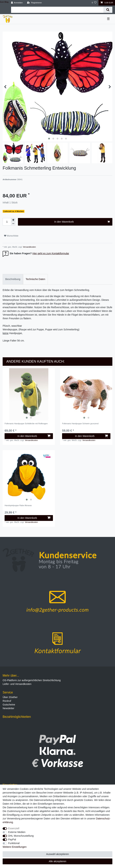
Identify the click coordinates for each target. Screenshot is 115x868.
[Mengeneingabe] (7, 222)
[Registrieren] (34, 3)
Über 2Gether (10, 697)
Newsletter (8, 708)
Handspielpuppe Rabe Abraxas (18, 505)
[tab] (13, 279)
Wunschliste (11, 236)
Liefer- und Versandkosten (17, 684)
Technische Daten (35, 279)
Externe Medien (17, 832)
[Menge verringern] (13, 224)
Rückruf (7, 701)
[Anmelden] (17, 3)
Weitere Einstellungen (15, 847)
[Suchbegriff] (57, 10)
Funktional (14, 843)
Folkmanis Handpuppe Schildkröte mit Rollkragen (26, 424)
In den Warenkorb (82, 222)
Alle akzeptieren (57, 861)
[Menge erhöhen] (13, 220)
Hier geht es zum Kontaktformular (51, 253)
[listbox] (29, 394)
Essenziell (14, 828)
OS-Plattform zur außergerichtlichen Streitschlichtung (32, 680)
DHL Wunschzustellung (21, 836)
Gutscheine (9, 705)
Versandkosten (29, 247)
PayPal (12, 839)
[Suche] (108, 10)
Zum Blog (4, 2)
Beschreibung (13, 279)
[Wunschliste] (94, 3)
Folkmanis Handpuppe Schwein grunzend (80, 424)
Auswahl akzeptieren (57, 854)
